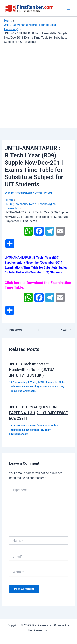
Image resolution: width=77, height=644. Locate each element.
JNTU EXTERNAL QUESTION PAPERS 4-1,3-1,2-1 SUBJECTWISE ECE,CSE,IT (38, 413)
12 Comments (17, 382)
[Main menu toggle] (69, 8)
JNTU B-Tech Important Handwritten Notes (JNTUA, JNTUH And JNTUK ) (32, 370)
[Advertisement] (38, 85)
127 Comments (18, 425)
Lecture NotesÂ (49, 387)
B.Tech (32, 382)
